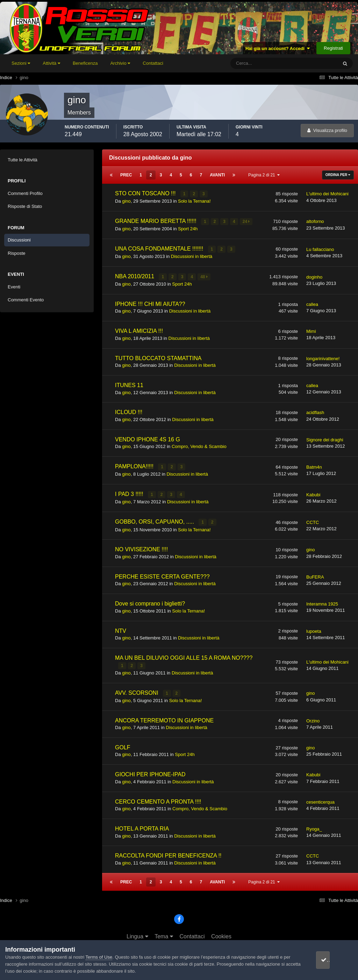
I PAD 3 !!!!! (130, 492)
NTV (121, 628)
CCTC (313, 520)
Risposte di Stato (25, 206)
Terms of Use (99, 957)
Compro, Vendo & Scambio (199, 445)
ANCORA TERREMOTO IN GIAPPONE (164, 717)
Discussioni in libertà (192, 255)
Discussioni (19, 240)
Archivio (120, 63)
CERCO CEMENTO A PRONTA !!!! (158, 798)
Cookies (221, 933)
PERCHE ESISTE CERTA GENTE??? (162, 573)
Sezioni (21, 63)
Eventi (14, 287)
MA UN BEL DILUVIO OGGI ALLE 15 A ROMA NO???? (184, 655)
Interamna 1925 (322, 601)
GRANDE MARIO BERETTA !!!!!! (156, 220)
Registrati (333, 48)
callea (312, 303)
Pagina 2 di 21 (264, 175)
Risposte (17, 253)
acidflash (315, 411)
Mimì (311, 330)
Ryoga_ (314, 825)
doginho (314, 275)
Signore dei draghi (325, 438)
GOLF (123, 744)
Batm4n (314, 465)
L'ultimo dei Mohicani (327, 194)
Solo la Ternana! (194, 201)
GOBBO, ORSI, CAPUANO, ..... (155, 519)
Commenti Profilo (25, 193)
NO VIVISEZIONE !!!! (141, 547)
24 (247, 221)
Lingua (137, 933)
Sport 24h (188, 228)
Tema (164, 933)
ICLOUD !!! (129, 411)
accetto (332, 960)
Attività (51, 63)
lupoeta (314, 628)
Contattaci (153, 63)
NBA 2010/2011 (135, 275)
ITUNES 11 (129, 383)
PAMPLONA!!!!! (135, 465)
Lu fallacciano (320, 248)
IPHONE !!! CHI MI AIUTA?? (150, 302)
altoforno (315, 221)
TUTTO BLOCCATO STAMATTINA (158, 356)
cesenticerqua (320, 798)
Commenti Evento (26, 300)
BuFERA (315, 574)
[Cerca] (255, 63)
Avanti (217, 175)
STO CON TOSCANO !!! (146, 193)
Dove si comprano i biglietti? (150, 601)
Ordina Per (338, 175)
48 (204, 275)
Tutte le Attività (23, 160)
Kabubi (313, 492)
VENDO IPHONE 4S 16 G (148, 438)
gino (126, 201)
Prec (126, 175)
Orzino (313, 717)
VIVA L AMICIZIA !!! (139, 329)
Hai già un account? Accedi (278, 48)
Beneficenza (85, 63)
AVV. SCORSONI (137, 689)
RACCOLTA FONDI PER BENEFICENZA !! (168, 852)
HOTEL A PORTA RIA (142, 825)
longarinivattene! (323, 357)
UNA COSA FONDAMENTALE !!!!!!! (160, 248)
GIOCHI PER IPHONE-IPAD (150, 771)
